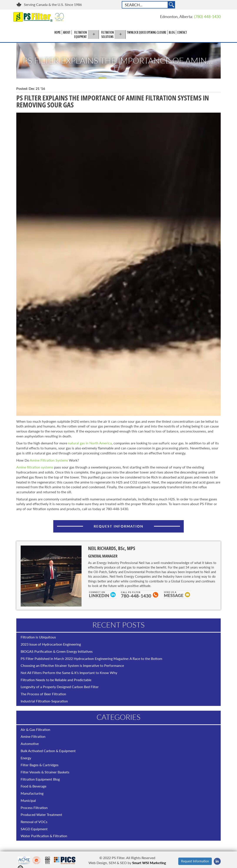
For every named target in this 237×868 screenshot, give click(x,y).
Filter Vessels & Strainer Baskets (45, 772)
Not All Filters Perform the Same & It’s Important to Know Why (69, 673)
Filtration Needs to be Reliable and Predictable (56, 680)
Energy (26, 758)
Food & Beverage (33, 786)
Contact (182, 32)
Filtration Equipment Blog (40, 779)
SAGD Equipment (34, 829)
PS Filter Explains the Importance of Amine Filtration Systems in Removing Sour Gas (122, 61)
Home (58, 32)
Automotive (30, 744)
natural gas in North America (90, 443)
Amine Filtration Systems (49, 460)
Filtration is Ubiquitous (38, 637)
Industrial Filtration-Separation (44, 701)
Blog (172, 32)
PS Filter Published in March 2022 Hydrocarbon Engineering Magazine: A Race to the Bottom (91, 658)
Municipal (28, 800)
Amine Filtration (33, 736)
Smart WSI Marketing (149, 863)
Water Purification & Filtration (44, 836)
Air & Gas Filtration (35, 729)
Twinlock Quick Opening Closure (147, 32)
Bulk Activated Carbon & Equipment (48, 751)
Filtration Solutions (107, 35)
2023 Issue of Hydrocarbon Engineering (51, 644)
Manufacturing (32, 793)
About (67, 32)
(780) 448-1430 (207, 16)
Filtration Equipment (80, 35)
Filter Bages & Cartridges (40, 765)
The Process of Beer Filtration (43, 694)
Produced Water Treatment (41, 815)
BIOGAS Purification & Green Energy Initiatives (57, 651)
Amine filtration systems (35, 467)
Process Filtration (34, 808)
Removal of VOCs (34, 822)
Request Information (118, 526)
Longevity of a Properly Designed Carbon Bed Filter (60, 687)
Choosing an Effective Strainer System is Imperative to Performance (72, 665)
